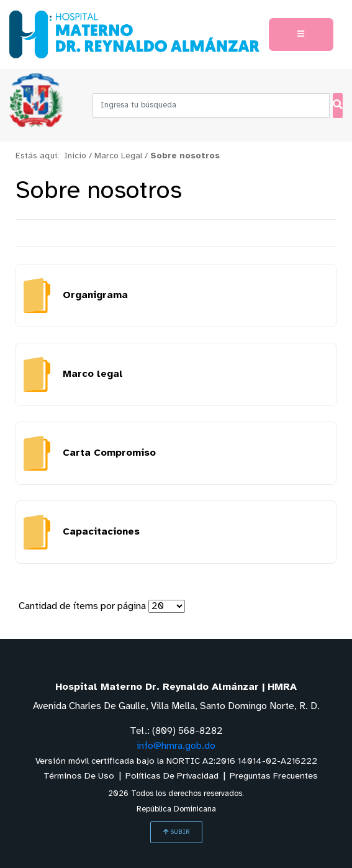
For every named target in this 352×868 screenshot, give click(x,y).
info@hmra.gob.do (176, 746)
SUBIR (176, 832)
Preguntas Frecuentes (274, 776)
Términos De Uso (79, 776)
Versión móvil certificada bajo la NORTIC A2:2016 (176, 762)
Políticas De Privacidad (172, 776)
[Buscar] (338, 106)
